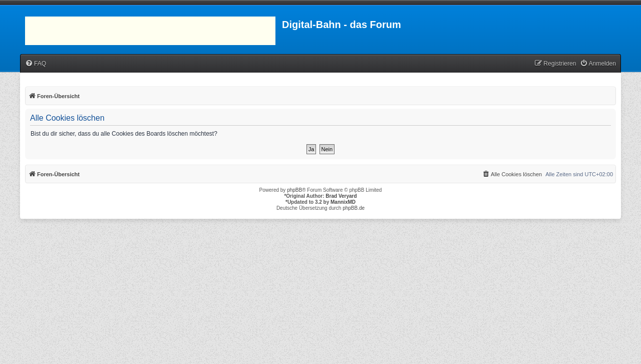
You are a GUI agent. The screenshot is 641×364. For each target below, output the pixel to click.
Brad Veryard (341, 196)
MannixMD (343, 202)
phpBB (294, 190)
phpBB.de (354, 208)
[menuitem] (36, 64)
